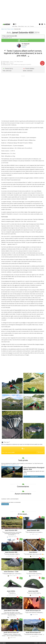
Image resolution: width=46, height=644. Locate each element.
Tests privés (23, 460)
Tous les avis (40, 452)
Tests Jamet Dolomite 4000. (10, 36)
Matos (3, 29)
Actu (26, 26)
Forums (32, 26)
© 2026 (36, 643)
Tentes (9, 29)
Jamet (12, 29)
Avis (6, 29)
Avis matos (15, 26)
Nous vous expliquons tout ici (13, 465)
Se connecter (5, 504)
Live (28, 26)
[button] (42, 24)
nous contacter (42, 643)
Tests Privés (21, 26)
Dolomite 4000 (17, 29)
